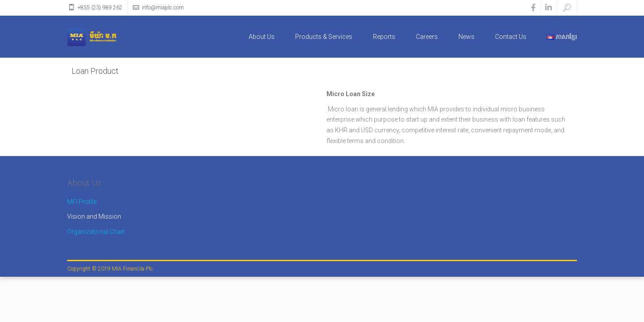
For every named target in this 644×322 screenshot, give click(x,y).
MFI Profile (82, 202)
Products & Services (324, 37)
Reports (384, 37)
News (466, 37)
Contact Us (511, 37)
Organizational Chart (96, 232)
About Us (262, 37)
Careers (427, 37)
